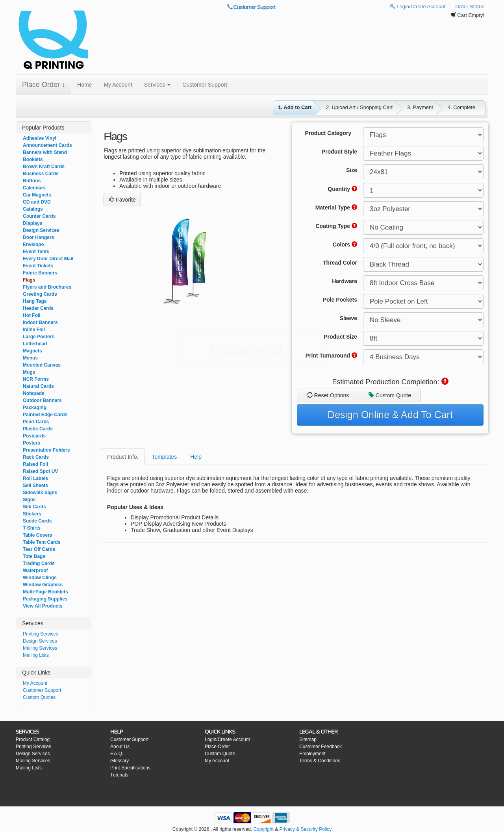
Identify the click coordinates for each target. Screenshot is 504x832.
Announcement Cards (47, 145)
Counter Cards (39, 216)
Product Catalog (33, 739)
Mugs (29, 372)
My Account (118, 85)
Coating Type (336, 226)
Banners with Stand (45, 152)
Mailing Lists (36, 655)
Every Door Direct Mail (48, 259)
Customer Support (251, 7)
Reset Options (328, 395)
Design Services (41, 230)
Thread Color (340, 263)
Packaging (35, 408)
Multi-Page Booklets (45, 592)
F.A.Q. (117, 754)
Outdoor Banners (42, 400)
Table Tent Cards (42, 542)
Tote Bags (34, 556)
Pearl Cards (36, 422)
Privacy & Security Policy (305, 829)
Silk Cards (34, 507)
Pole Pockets (340, 300)
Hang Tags (35, 301)
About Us (120, 747)
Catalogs (33, 209)
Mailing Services (40, 648)
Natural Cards (38, 386)
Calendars (34, 188)
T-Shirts (32, 528)
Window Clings (40, 578)
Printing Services (41, 634)
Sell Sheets (35, 485)
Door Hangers (38, 237)
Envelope (33, 245)
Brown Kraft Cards (44, 167)
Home (84, 85)
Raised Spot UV (40, 471)
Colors (345, 245)
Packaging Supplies (45, 599)
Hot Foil (32, 315)
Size (352, 170)
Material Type (336, 208)
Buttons (32, 181)
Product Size (340, 337)
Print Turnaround (331, 356)
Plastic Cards (38, 429)
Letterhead (35, 344)
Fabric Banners (40, 273)
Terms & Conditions (320, 761)
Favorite (122, 200)
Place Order (217, 747)
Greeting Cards (40, 294)
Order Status (470, 6)
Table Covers (37, 535)
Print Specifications (130, 768)
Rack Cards (36, 457)
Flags (29, 280)
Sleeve (348, 318)
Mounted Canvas (42, 365)
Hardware (345, 281)
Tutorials (119, 775)
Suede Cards (37, 521)
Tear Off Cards (39, 549)
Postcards (34, 436)
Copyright (263, 829)
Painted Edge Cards (45, 415)
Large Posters (39, 337)
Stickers (32, 514)
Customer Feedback (321, 747)
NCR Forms (36, 379)
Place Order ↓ (44, 85)
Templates (164, 457)
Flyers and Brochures (47, 287)
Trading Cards (39, 563)
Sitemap (308, 739)
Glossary (120, 761)
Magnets (32, 351)
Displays (32, 223)
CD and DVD (37, 202)
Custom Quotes (39, 697)
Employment (312, 754)
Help (196, 457)
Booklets (33, 159)
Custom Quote (390, 395)
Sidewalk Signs (40, 493)
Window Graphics (43, 585)
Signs (29, 500)
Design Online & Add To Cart (390, 415)
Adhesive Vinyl (40, 138)
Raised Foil (35, 464)
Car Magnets (37, 195)
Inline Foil (34, 330)
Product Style (339, 152)
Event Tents (36, 252)
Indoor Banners (40, 322)
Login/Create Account (418, 6)
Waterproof (35, 571)
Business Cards (41, 174)
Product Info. (123, 457)
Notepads (34, 393)
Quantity (342, 189)
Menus (30, 358)
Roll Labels (35, 478)
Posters (31, 443)
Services (157, 85)
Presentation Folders (46, 450)
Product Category (328, 133)
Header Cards (38, 308)
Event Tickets (38, 266)
